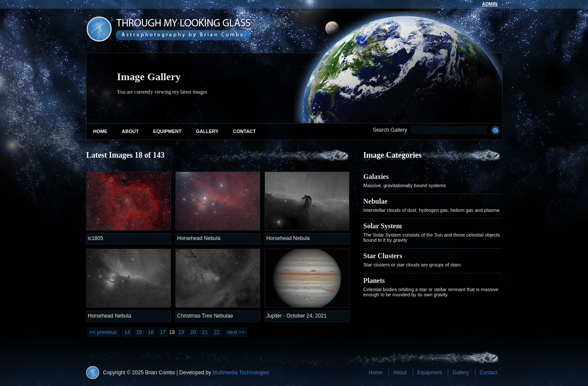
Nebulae (375, 201)
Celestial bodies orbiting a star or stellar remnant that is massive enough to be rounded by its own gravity (431, 292)
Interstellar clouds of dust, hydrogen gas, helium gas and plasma (431, 210)
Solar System (383, 226)
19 (181, 332)
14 (127, 332)
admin (490, 4)
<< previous (103, 332)
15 (139, 332)
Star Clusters (383, 256)
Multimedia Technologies (241, 373)
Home (100, 131)
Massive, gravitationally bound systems (405, 185)
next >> (236, 332)
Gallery (207, 131)
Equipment (167, 131)
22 (217, 332)
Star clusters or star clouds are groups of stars (412, 265)
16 (151, 332)
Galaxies (376, 177)
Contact (244, 131)
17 (163, 332)
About (130, 131)
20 (193, 332)
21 (205, 332)
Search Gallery (390, 130)
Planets (374, 281)
